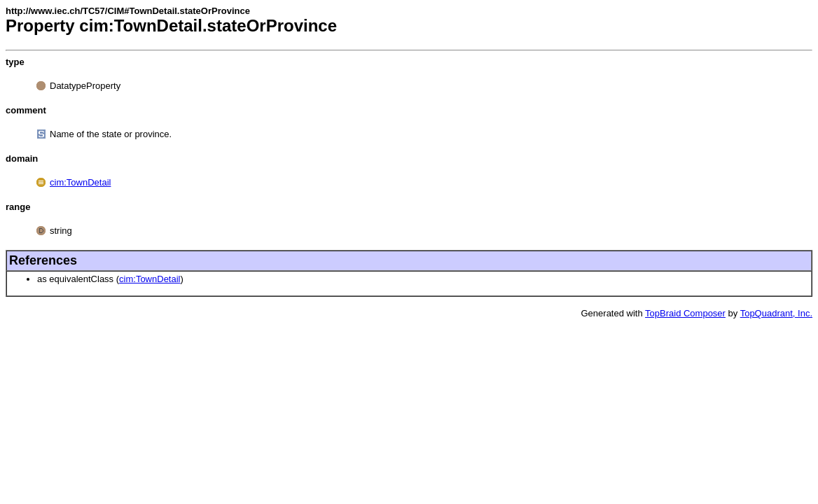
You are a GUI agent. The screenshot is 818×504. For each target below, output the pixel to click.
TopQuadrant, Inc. (776, 313)
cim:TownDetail (80, 182)
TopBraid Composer (685, 313)
